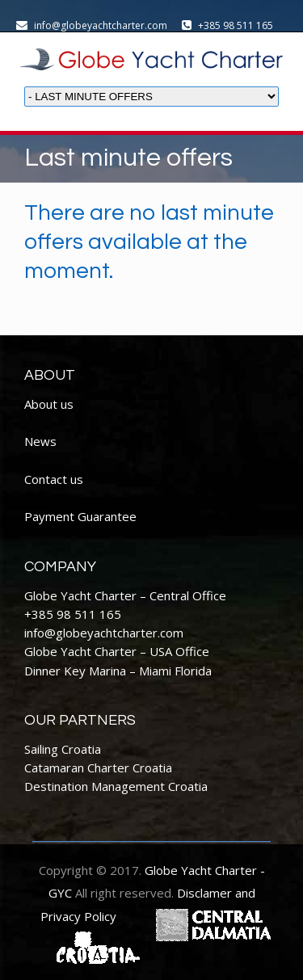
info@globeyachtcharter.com (104, 633)
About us (49, 404)
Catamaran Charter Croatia (98, 768)
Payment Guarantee (80, 516)
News (40, 441)
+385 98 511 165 (73, 614)
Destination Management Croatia (116, 786)
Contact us (54, 479)
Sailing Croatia (63, 749)
